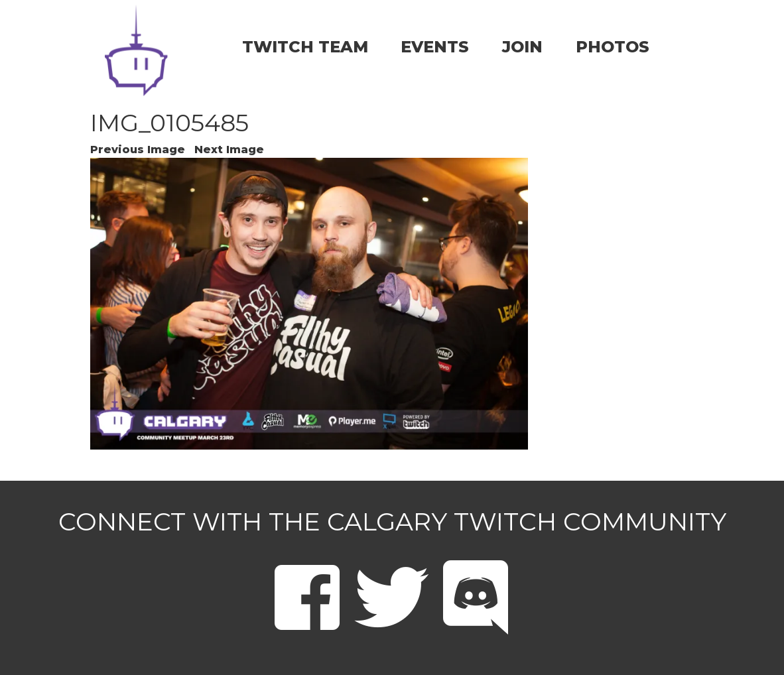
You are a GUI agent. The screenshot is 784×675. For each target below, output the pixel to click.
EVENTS (435, 47)
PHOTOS (613, 47)
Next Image (229, 150)
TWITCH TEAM (305, 47)
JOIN (522, 47)
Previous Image (138, 150)
